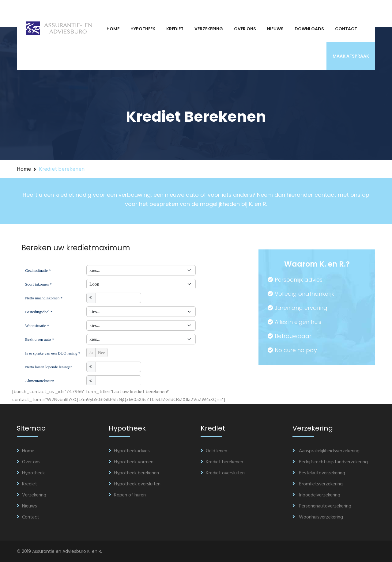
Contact (346, 29)
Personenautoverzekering (322, 506)
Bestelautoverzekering (319, 473)
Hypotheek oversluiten (135, 484)
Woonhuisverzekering (318, 517)
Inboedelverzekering (316, 495)
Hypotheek (143, 29)
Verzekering (209, 29)
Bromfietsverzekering (318, 484)
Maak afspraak (351, 56)
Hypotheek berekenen (134, 473)
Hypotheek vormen (131, 462)
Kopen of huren (127, 495)
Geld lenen (214, 451)
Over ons (245, 29)
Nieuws (275, 29)
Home (113, 29)
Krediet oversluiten (223, 473)
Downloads (309, 29)
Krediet (175, 29)
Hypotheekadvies (129, 451)
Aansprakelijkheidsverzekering (326, 451)
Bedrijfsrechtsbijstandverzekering (330, 462)
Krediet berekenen (222, 462)
